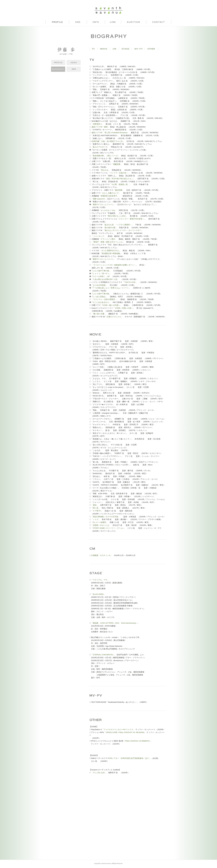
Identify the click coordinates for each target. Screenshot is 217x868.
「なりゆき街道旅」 (99, 285)
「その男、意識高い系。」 (120, 184)
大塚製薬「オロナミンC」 (102, 555)
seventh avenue (108, 10)
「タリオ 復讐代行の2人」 (110, 251)
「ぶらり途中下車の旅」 (101, 271)
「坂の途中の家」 (110, 228)
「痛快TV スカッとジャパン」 (103, 204)
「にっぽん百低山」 (99, 297)
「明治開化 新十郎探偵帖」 (111, 253)
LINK (113, 22)
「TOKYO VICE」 (130, 282)
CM (115, 49)
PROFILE (58, 63)
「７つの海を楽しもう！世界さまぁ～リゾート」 (111, 288)
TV (93, 49)
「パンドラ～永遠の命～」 (119, 173)
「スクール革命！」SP (100, 276)
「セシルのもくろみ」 (108, 210)
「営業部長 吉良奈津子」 (109, 196)
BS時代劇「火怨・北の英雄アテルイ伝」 (108, 141)
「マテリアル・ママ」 (100, 580)
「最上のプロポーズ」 (100, 147)
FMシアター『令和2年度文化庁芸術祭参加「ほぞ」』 (131, 758)
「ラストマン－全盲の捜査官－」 (105, 299)
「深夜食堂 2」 (97, 124)
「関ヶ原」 (96, 508)
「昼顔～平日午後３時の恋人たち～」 (120, 179)
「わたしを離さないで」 (111, 193)
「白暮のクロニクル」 (114, 317)
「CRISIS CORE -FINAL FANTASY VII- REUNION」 (125, 732)
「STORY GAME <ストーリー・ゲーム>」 (108, 528)
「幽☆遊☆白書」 (99, 314)
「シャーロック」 (99, 236)
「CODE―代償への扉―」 (124, 308)
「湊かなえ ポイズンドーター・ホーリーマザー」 (123, 230)
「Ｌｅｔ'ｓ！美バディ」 (101, 273)
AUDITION (133, 22)
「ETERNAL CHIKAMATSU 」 (104, 655)
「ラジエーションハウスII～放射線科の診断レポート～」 (115, 265)
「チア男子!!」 (97, 511)
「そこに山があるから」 (101, 302)
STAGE (125, 49)
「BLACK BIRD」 (98, 594)
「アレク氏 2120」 (99, 773)
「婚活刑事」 (119, 190)
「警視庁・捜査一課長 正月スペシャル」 (108, 242)
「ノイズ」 (96, 519)
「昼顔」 (95, 505)
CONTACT (159, 22)
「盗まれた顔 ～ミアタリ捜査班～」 (118, 225)
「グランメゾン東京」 (108, 239)
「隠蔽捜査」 (117, 164)
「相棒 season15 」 (99, 199)
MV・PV (138, 49)
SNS (78, 22)
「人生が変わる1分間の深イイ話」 (105, 279)
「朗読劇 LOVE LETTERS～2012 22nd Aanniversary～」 (115, 623)
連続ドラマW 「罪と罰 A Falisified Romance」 (110, 133)
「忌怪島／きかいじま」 (101, 525)
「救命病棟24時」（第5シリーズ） (105, 156)
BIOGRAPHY (58, 69)
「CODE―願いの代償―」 (111, 305)
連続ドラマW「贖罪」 (101, 127)
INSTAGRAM (74, 69)
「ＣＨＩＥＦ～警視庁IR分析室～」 (132, 219)
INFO (96, 22)
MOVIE (104, 49)
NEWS (74, 63)
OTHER (151, 49)
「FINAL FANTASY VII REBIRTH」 (137, 741)
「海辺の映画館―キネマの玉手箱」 (105, 517)
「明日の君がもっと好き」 (117, 216)
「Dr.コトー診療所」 (99, 522)
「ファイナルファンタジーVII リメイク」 (118, 729)
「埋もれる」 (105, 170)
